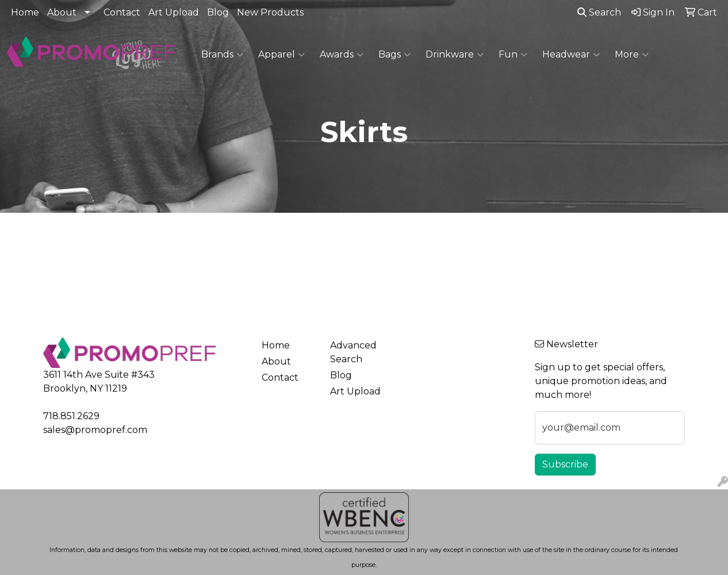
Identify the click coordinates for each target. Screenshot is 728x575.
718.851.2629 (71, 416)
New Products (270, 12)
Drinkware (455, 55)
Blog (218, 12)
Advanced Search (353, 352)
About (62, 12)
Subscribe (565, 464)
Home (25, 12)
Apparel (281, 55)
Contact (122, 12)
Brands (222, 55)
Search (599, 12)
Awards (342, 55)
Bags (394, 55)
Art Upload (174, 12)
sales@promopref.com (95, 430)
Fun (513, 55)
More (632, 55)
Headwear (571, 55)
